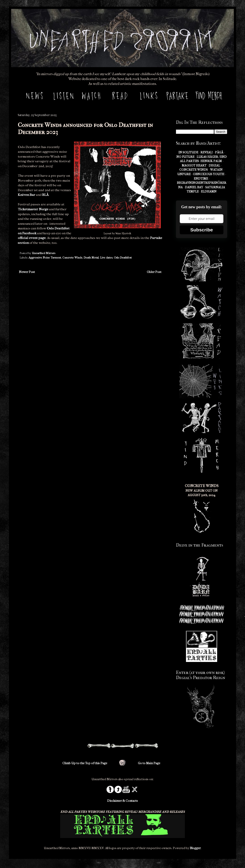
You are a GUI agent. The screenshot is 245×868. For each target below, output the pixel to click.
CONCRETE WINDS (194, 170)
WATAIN (216, 170)
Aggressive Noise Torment (45, 258)
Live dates (106, 258)
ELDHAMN (209, 191)
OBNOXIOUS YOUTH (209, 174)
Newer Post (27, 272)
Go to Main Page (149, 763)
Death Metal (91, 258)
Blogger (195, 848)
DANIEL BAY (194, 187)
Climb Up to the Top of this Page (85, 763)
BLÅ (45, 195)
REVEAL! (207, 152)
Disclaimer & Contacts (122, 801)
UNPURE (184, 174)
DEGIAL (214, 165)
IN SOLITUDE (188, 152)
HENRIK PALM (211, 161)
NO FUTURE (185, 157)
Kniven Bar (27, 195)
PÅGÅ (219, 152)
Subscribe (202, 230)
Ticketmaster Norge (33, 209)
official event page (32, 238)
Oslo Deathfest (123, 258)
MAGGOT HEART (194, 165)
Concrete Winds (72, 258)
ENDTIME (201, 179)
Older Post (154, 272)
